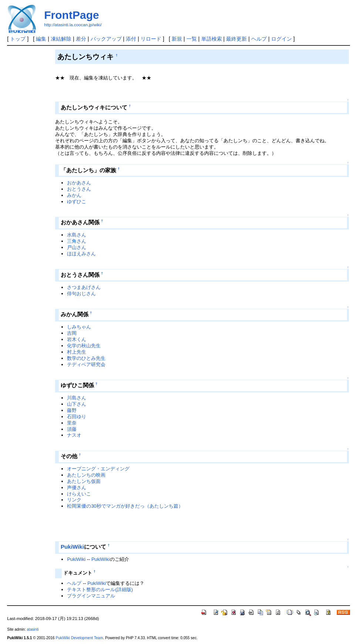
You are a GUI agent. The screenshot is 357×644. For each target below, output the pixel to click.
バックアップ (106, 39)
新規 (177, 39)
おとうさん (79, 189)
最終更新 (236, 39)
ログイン (282, 39)
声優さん (77, 488)
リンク (74, 500)
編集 (41, 39)
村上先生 (77, 352)
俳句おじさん (81, 294)
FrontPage (71, 15)
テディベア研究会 (86, 364)
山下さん (77, 404)
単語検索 (212, 39)
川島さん (77, 398)
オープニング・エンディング (98, 469)
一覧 (192, 39)
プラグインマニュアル (91, 596)
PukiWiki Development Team (79, 638)
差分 (81, 39)
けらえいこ (79, 494)
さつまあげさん (84, 287)
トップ (18, 39)
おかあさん (79, 183)
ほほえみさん (81, 254)
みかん (74, 195)
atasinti (33, 629)
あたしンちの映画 (86, 475)
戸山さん (77, 247)
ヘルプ (259, 39)
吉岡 (72, 333)
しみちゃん (79, 327)
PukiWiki (72, 547)
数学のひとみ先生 (86, 358)
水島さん (77, 235)
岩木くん (77, 339)
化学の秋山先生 (84, 346)
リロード (151, 39)
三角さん (77, 241)
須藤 (72, 429)
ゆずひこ (77, 202)
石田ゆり (77, 417)
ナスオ (74, 435)
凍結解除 (61, 39)
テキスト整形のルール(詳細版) (100, 590)
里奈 (72, 423)
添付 (131, 39)
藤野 (72, 410)
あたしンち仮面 (84, 481)
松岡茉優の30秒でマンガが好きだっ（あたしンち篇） (125, 506)
